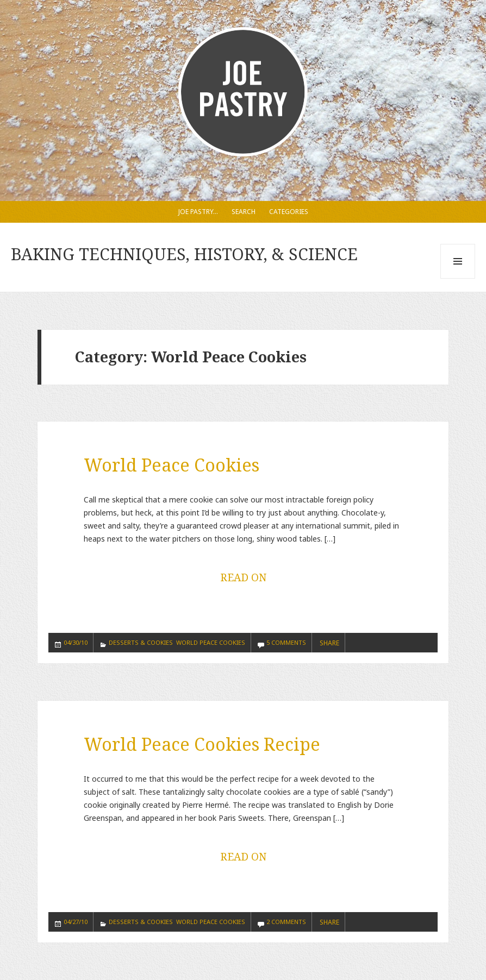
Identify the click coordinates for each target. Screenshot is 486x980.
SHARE (329, 643)
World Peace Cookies (172, 465)
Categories (289, 212)
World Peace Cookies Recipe (202, 744)
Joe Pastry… (198, 212)
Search (244, 212)
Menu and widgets (458, 278)
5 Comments (286, 642)
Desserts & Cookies (141, 642)
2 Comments (286, 922)
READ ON (243, 577)
